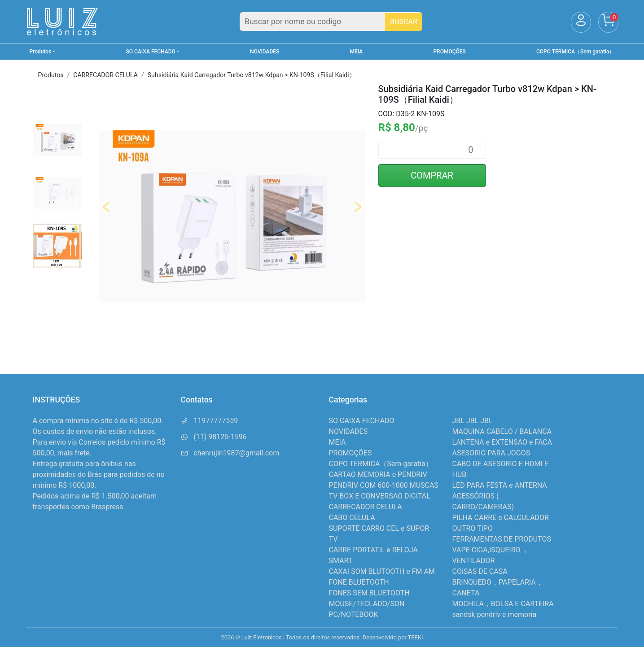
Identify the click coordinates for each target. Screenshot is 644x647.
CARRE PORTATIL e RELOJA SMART (373, 555)
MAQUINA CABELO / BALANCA (502, 431)
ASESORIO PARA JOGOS (491, 453)
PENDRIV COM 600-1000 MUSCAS (384, 485)
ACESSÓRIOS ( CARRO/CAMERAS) (483, 501)
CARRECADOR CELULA (105, 75)
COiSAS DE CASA (480, 571)
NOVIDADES (265, 52)
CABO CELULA (352, 518)
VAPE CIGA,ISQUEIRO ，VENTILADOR (491, 555)
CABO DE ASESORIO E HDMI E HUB (500, 469)
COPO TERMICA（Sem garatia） (575, 52)
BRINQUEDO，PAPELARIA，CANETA (498, 588)
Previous (106, 207)
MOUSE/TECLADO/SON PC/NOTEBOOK (367, 609)
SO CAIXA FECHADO (362, 421)
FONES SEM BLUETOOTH (369, 593)
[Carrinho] (608, 22)
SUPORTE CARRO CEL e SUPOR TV (379, 534)
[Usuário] (581, 22)
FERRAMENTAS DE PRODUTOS (502, 539)
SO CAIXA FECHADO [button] (151, 52)
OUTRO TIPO (473, 528)
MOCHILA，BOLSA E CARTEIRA (503, 604)
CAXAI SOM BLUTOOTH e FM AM (382, 571)
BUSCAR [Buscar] (404, 22)
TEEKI (416, 637)
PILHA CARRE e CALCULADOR (501, 518)
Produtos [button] (41, 52)
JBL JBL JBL (473, 421)
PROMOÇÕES (449, 52)
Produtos (51, 75)
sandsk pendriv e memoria (495, 614)
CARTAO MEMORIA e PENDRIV (378, 474)
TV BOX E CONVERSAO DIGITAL (380, 496)
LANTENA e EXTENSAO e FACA (502, 442)
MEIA (357, 52)
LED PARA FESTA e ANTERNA (500, 485)
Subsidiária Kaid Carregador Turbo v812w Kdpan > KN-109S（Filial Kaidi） (252, 75)
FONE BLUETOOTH (359, 582)
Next (358, 207)
